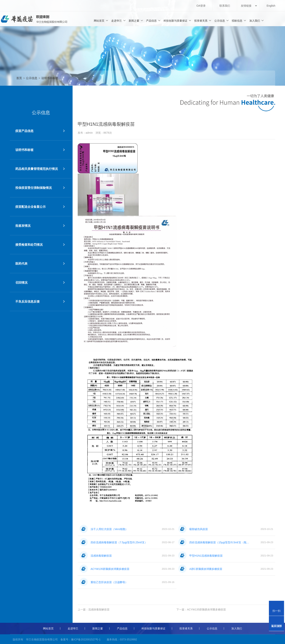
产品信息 (153, 21)
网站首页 (101, 21)
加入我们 (257, 21)
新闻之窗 (136, 21)
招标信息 (239, 21)
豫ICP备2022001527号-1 (86, 639)
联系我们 (225, 6)
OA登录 (201, 6)
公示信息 (222, 21)
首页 (19, 78)
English (271, 6)
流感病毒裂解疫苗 (99, 609)
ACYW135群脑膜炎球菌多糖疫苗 (206, 609)
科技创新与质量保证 (177, 21)
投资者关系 (203, 21)
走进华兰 (119, 21)
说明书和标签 (50, 78)
